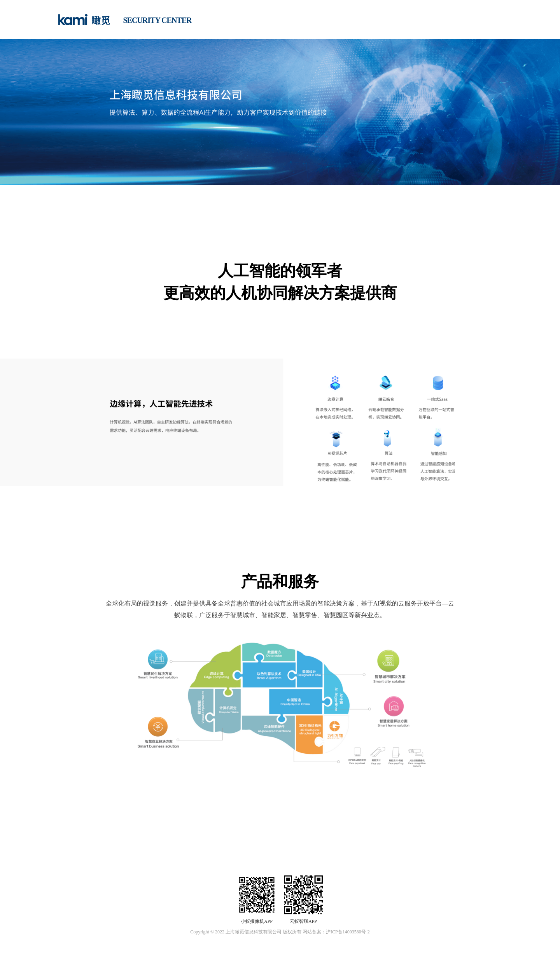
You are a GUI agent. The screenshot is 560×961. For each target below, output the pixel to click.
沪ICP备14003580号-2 (348, 932)
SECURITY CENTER (157, 20)
